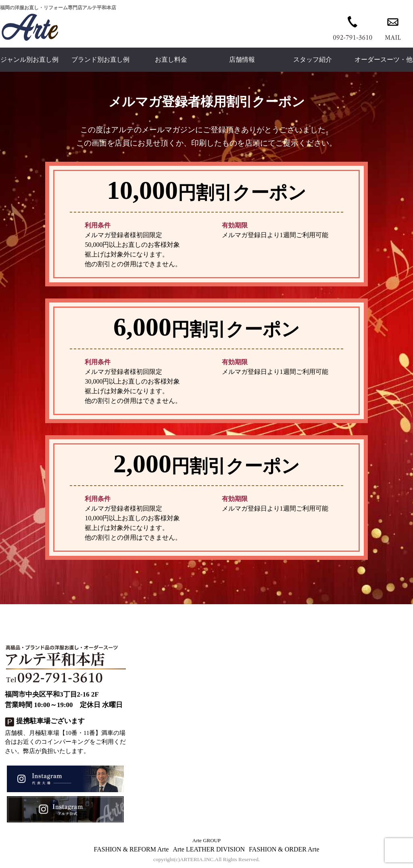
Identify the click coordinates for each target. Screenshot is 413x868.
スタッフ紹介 (313, 59)
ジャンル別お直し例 (29, 59)
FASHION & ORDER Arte (284, 849)
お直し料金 (171, 59)
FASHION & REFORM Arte (131, 849)
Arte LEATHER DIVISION (209, 849)
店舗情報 (242, 59)
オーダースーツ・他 (384, 59)
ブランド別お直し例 (100, 59)
